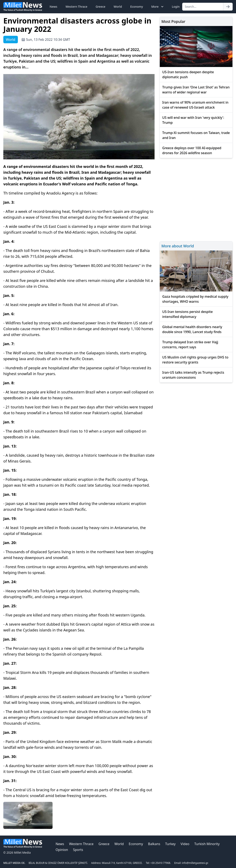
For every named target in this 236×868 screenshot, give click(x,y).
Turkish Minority (207, 844)
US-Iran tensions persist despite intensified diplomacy (187, 314)
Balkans (154, 844)
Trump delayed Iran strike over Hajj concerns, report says (190, 345)
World (118, 7)
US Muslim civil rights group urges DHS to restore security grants (195, 360)
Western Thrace (77, 7)
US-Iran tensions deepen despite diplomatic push (188, 74)
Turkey (170, 844)
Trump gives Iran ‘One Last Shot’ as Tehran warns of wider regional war (196, 90)
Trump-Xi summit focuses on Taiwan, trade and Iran (196, 135)
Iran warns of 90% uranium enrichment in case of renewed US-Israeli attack (195, 105)
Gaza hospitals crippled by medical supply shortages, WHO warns (195, 299)
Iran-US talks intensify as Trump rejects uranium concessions (193, 375)
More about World (178, 246)
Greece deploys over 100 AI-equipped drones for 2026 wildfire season (192, 150)
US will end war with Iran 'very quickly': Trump (193, 120)
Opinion (62, 850)
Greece (100, 7)
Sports (78, 850)
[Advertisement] (196, 199)
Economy (137, 7)
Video (185, 844)
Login (176, 7)
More (158, 7)
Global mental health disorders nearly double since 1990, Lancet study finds (192, 329)
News (53, 7)
